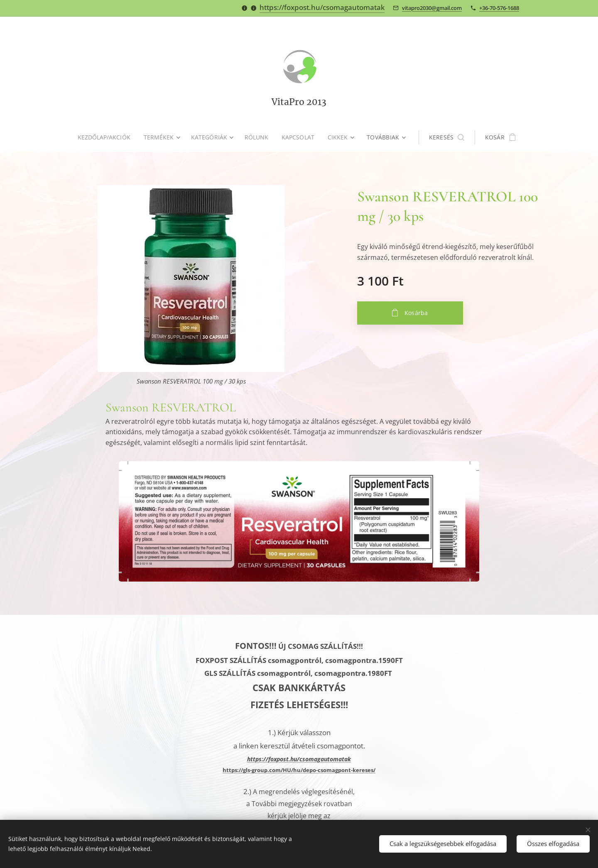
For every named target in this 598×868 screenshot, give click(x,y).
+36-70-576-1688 (499, 8)
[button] (449, 137)
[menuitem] (105, 137)
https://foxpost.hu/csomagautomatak (322, 7)
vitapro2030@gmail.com (432, 8)
